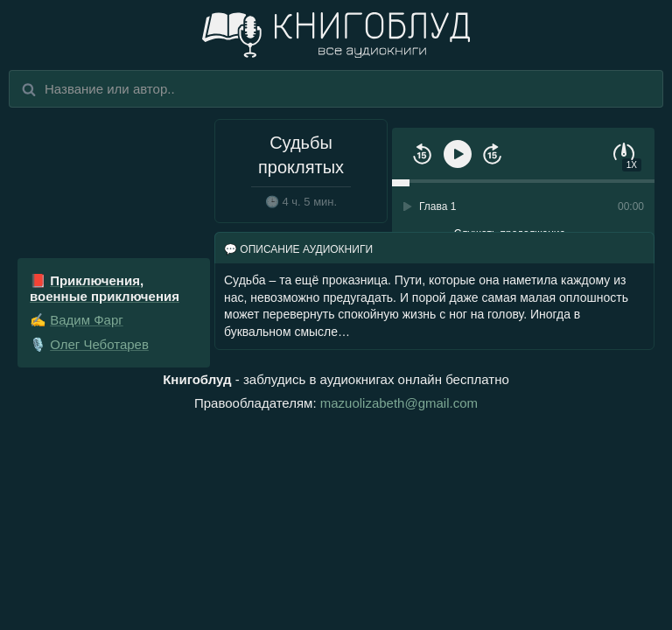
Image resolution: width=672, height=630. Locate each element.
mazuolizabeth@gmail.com (399, 403)
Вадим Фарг (87, 320)
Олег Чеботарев (99, 344)
